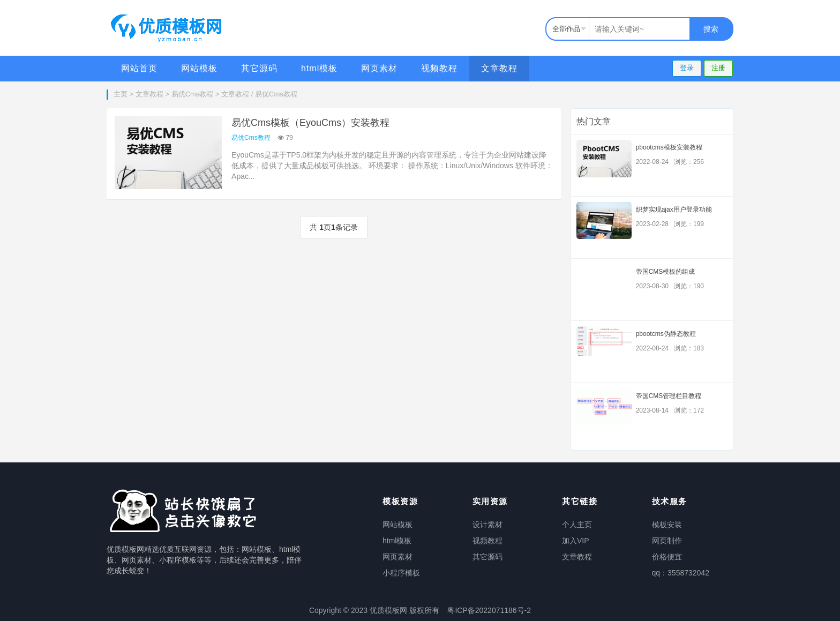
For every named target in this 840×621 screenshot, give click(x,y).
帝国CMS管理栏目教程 (669, 396)
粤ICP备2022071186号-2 (489, 610)
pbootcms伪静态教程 (666, 334)
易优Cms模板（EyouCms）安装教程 (310, 123)
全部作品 (566, 29)
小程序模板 (401, 573)
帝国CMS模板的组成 (666, 272)
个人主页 (577, 525)
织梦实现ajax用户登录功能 (674, 210)
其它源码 (259, 68)
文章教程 (499, 68)
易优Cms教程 (193, 94)
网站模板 (199, 68)
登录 (687, 68)
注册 (718, 68)
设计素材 (487, 525)
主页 (121, 94)
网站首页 (139, 68)
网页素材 (379, 68)
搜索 (711, 29)
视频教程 (439, 68)
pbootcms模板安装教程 (669, 147)
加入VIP (576, 541)
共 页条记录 (333, 227)
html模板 (319, 68)
